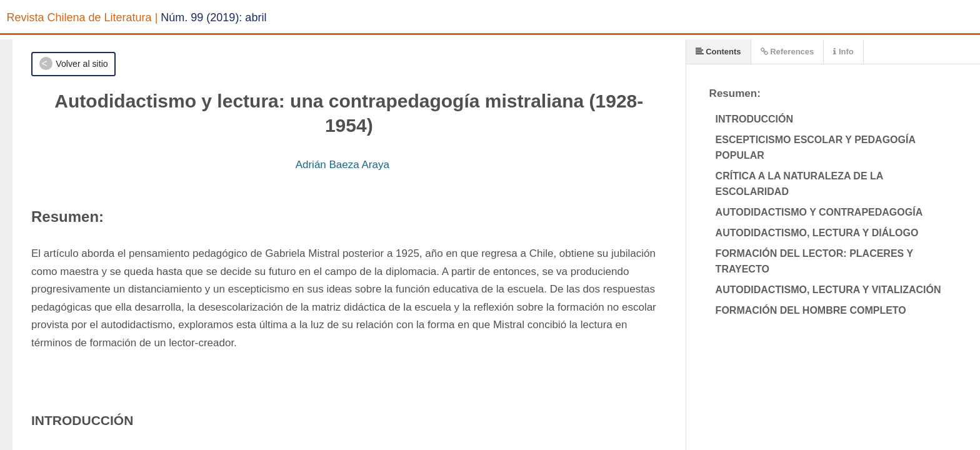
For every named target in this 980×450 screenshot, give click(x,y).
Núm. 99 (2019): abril (213, 17)
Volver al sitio (82, 64)
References (787, 52)
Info (843, 52)
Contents (718, 52)
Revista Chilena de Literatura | (82, 17)
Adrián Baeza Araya (342, 165)
